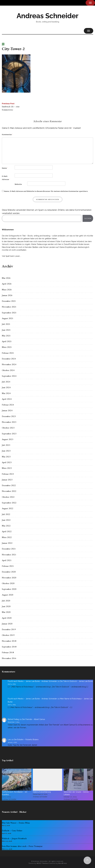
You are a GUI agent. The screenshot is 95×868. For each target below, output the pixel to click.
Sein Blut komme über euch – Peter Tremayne (22, 846)
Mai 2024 (6, 393)
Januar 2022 (7, 543)
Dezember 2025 (9, 301)
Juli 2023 (6, 445)
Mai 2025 (6, 336)
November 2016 (9, 658)
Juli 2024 (6, 382)
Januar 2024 (7, 411)
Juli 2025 (6, 324)
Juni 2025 (6, 330)
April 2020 (7, 618)
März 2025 (7, 347)
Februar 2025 (8, 353)
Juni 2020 (6, 607)
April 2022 (7, 532)
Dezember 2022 (9, 486)
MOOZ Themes (42, 863)
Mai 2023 (6, 457)
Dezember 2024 (9, 359)
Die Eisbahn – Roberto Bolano (26, 740)
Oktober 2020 (8, 584)
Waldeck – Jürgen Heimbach (14, 839)
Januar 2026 (7, 296)
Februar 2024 (8, 405)
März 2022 (7, 537)
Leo (9, 740)
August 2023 (8, 440)
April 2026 (7, 284)
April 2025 (7, 342)
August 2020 (8, 595)
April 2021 (7, 561)
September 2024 (9, 376)
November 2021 (9, 555)
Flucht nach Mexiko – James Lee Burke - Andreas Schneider (32, 681)
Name (5, 168)
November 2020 (9, 578)
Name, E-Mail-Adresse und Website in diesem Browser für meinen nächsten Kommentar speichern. (46, 191)
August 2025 (8, 319)
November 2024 (9, 365)
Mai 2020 (6, 612)
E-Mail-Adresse (6, 178)
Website (18, 184)
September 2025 (9, 313)
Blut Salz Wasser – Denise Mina (16, 823)
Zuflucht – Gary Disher (12, 831)
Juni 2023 (6, 451)
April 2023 (7, 463)
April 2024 (7, 399)
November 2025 (9, 307)
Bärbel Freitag (13, 719)
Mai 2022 (6, 526)
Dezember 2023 (9, 417)
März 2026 (7, 290)
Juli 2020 (6, 601)
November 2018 (9, 641)
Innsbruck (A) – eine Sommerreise (11, 107)
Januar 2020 (7, 624)
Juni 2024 (6, 388)
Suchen (88, 218)
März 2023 (7, 468)
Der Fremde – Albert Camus (34, 719)
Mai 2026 (6, 278)
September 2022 (9, 503)
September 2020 (9, 589)
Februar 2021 (8, 566)
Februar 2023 (8, 474)
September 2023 (9, 434)
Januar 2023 (7, 480)
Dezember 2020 (9, 572)
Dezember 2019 (9, 630)
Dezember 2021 (9, 549)
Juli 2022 (6, 514)
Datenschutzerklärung (42, 792)
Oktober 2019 (8, 635)
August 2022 (8, 509)
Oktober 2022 (8, 497)
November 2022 (9, 491)
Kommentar (7, 135)
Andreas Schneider (47, 16)
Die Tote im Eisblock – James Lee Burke (76, 681)
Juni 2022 (6, 520)
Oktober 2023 (8, 428)
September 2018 (9, 647)
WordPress (62, 863)
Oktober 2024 (8, 370)
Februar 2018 (8, 653)
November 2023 (9, 422)
